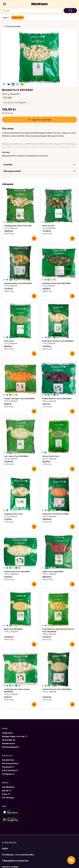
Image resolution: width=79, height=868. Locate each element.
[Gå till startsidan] (39, 4)
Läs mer (6, 152)
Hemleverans (8, 743)
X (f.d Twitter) (10, 770)
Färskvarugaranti (10, 747)
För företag (8, 798)
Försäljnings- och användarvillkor (18, 855)
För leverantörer (10, 763)
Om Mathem (8, 787)
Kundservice (8, 760)
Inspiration (7, 733)
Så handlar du (9, 740)
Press (6, 794)
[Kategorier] (5, 4)
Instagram (8, 774)
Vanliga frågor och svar (15, 736)
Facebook (8, 767)
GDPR (5, 849)
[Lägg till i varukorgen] (34, 238)
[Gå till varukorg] (70, 11)
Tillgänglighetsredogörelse (15, 861)
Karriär (7, 790)
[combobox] (34, 11)
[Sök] (4, 11)
